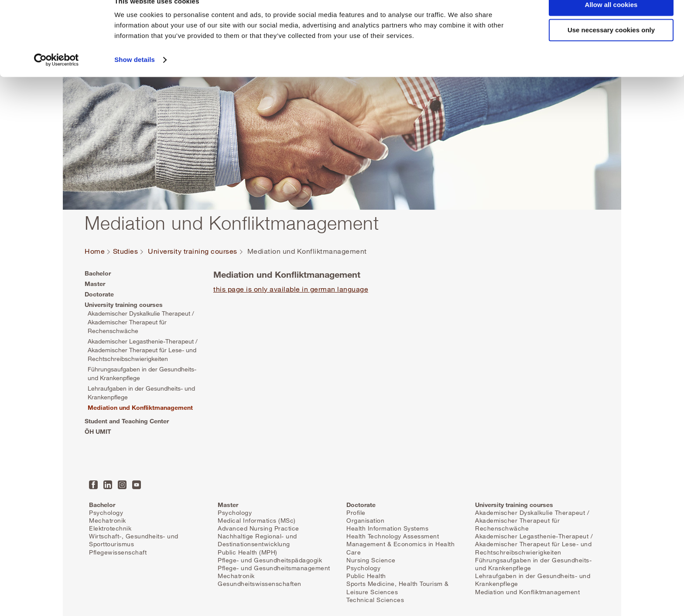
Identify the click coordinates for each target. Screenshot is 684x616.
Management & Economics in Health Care (400, 548)
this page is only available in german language (291, 289)
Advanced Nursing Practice (258, 528)
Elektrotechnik (110, 528)
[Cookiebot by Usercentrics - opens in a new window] (56, 77)
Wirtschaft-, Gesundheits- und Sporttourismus (134, 540)
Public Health (366, 576)
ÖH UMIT (98, 431)
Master (95, 284)
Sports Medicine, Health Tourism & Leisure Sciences (398, 587)
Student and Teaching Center (127, 421)
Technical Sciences (375, 600)
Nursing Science (371, 560)
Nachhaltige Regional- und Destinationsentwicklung (257, 540)
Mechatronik (108, 520)
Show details (135, 77)
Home (95, 251)
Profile (356, 512)
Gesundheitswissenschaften (260, 584)
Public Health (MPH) (248, 552)
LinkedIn (108, 485)
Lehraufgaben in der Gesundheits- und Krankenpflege (141, 393)
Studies (126, 251)
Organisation (365, 520)
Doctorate (99, 294)
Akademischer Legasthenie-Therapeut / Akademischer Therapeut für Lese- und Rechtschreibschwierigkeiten (143, 350)
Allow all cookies (611, 22)
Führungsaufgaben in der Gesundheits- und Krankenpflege (142, 373)
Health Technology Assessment (393, 536)
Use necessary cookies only (611, 47)
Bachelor (98, 273)
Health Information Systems (387, 528)
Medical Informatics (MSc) (257, 520)
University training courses (193, 251)
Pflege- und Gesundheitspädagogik (270, 560)
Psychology (106, 512)
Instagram (122, 485)
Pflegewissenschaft (118, 552)
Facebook (93, 485)
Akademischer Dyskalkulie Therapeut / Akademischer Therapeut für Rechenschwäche (141, 322)
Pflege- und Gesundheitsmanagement (274, 568)
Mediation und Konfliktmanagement (140, 407)
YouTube (137, 485)
